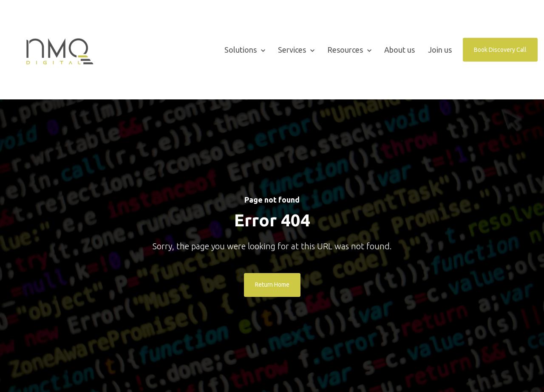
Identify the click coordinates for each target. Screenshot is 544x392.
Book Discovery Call (500, 50)
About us (399, 50)
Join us (440, 50)
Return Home (272, 285)
